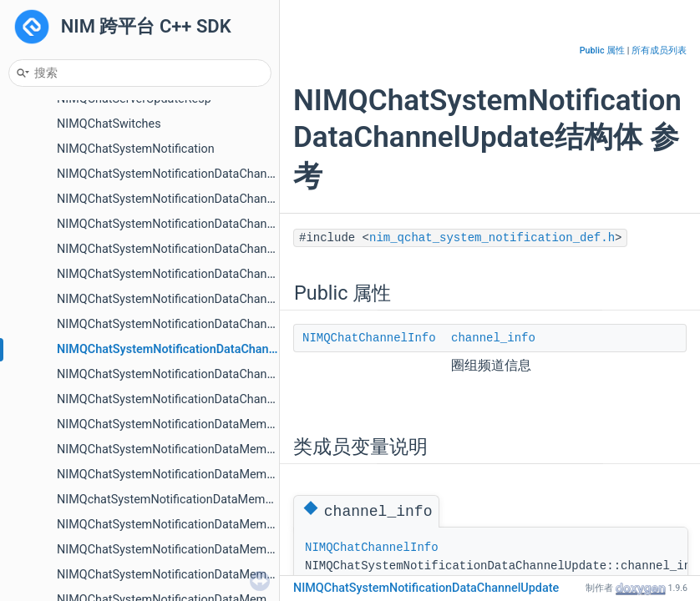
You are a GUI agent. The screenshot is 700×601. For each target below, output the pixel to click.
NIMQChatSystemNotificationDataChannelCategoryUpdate (213, 224)
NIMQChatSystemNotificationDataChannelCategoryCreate (211, 174)
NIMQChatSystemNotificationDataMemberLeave (186, 575)
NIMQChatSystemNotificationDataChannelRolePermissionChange (232, 324)
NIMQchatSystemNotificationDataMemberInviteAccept (203, 500)
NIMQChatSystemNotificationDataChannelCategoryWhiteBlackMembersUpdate (268, 249)
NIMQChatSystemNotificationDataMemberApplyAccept (204, 424)
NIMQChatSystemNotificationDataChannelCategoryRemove (216, 199)
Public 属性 (602, 51)
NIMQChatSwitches (109, 124)
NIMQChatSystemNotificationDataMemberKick (182, 550)
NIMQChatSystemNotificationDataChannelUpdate (190, 349)
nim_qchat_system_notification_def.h (492, 238)
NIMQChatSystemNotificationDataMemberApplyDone (199, 449)
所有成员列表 (659, 51)
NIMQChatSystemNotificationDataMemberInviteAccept (203, 475)
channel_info (493, 338)
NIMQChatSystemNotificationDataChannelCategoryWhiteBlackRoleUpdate (255, 274)
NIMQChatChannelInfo (369, 338)
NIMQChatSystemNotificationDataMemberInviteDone (199, 525)
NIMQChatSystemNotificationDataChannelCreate (187, 299)
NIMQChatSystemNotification (136, 149)
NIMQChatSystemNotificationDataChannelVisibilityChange (213, 374)
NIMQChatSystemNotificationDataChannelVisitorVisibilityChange (230, 399)
